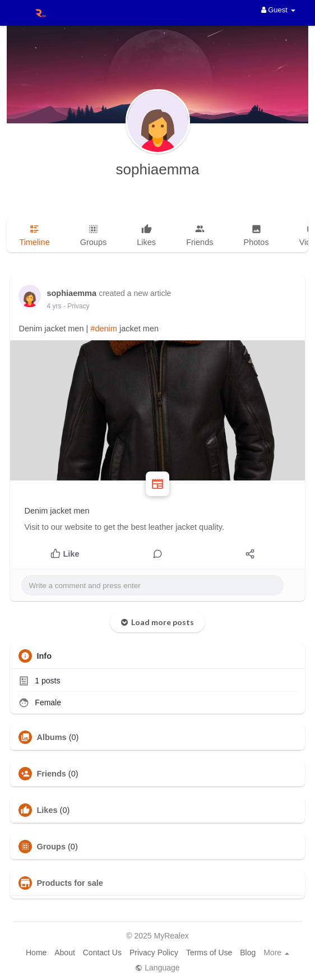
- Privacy (77, 306)
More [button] (276, 953)
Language (157, 968)
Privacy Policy (154, 953)
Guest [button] (278, 10)
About (65, 953)
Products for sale (70, 883)
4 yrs (54, 306)
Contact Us (102, 953)
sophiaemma (158, 169)
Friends (51, 774)
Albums (51, 737)
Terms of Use (209, 953)
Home (36, 953)
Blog (248, 953)
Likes (47, 810)
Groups (51, 847)
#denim (104, 329)
